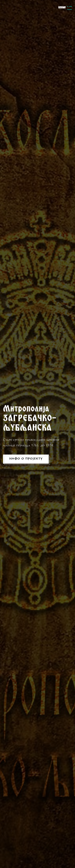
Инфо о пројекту (26, 459)
